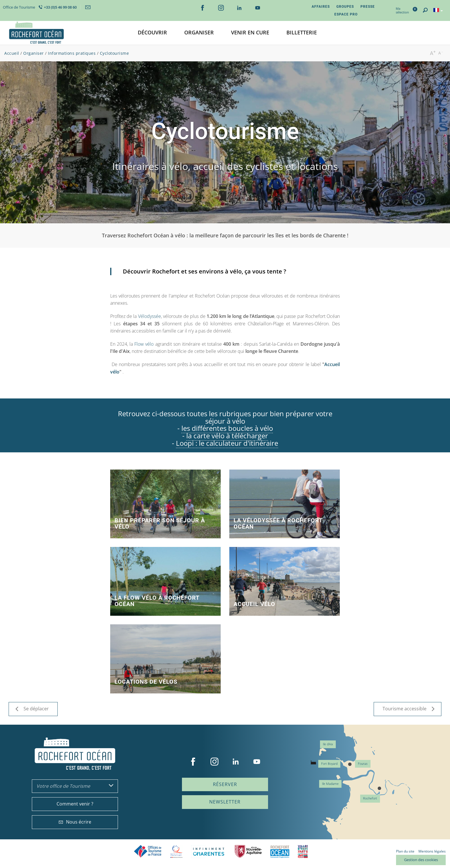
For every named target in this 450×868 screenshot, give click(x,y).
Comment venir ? (75, 804)
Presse (368, 7)
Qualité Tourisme (176, 852)
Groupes (345, 7)
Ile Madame (330, 784)
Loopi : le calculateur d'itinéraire (227, 443)
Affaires (321, 7)
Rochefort (370, 798)
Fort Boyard (329, 764)
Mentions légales (432, 851)
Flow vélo (144, 344)
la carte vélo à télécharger (227, 436)
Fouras (363, 764)
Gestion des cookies (421, 860)
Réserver (225, 784)
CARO (280, 852)
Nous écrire (75, 822)
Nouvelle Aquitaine (248, 852)
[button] (152, 33)
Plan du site (405, 851)
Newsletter (225, 802)
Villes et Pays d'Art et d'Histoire (303, 852)
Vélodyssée (150, 316)
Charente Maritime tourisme (209, 852)
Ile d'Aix (328, 744)
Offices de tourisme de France (148, 852)
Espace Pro (346, 14)
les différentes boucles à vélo (227, 428)
